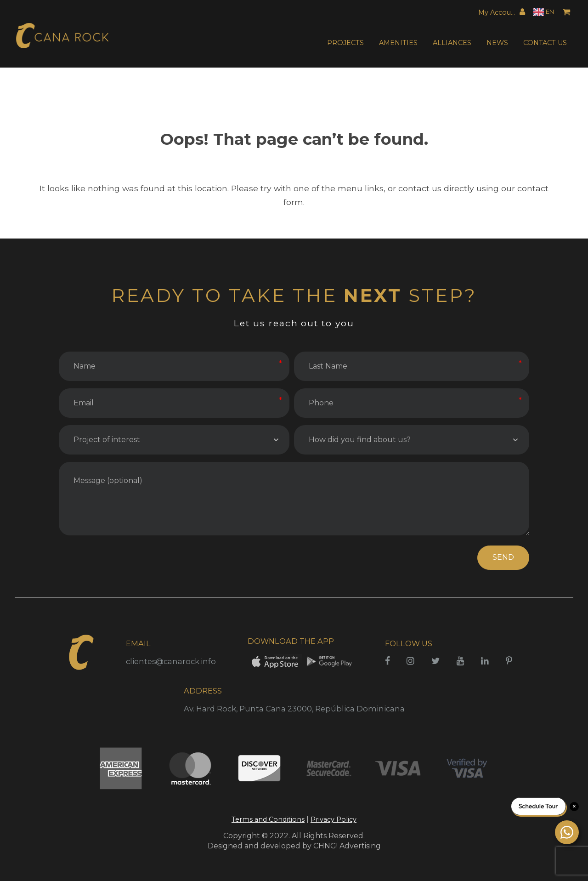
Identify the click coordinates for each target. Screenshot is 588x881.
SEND (503, 557)
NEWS (497, 43)
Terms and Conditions (268, 819)
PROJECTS (345, 43)
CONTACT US (545, 43)
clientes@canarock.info (171, 661)
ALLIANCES (452, 43)
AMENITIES (398, 43)
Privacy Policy (334, 819)
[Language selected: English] (544, 12)
